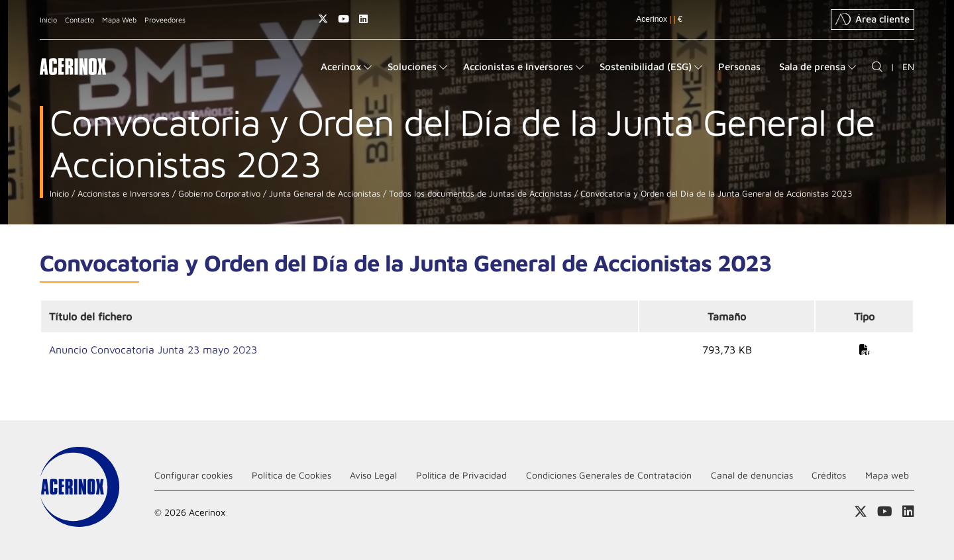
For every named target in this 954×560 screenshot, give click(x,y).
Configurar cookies (193, 475)
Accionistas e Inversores (122, 194)
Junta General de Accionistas (323, 194)
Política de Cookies (291, 475)
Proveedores (165, 20)
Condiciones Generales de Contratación (609, 475)
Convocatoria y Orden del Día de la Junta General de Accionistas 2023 (715, 194)
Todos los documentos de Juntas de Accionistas (479, 194)
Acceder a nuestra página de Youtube (344, 19)
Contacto (79, 20)
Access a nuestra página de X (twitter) (323, 19)
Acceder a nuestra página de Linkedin (363, 19)
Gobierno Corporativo (218, 194)
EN (908, 67)
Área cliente (873, 19)
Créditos (829, 475)
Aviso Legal (373, 475)
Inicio (48, 20)
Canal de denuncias (752, 475)
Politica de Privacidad (461, 475)
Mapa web (887, 475)
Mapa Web (119, 20)
